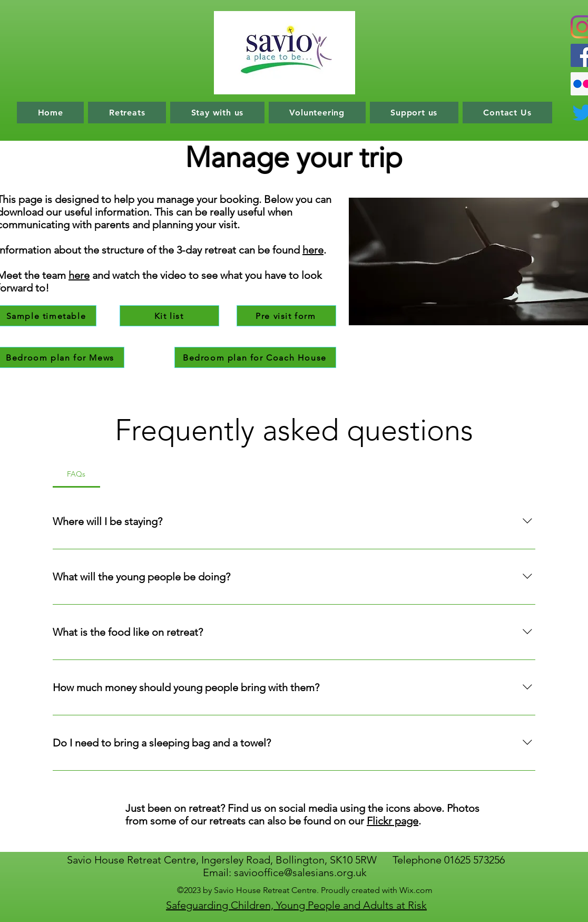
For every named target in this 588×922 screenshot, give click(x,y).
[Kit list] (169, 316)
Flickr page (393, 821)
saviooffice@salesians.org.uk (300, 872)
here (79, 275)
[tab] (76, 474)
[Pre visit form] (286, 316)
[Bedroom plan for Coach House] (255, 357)
